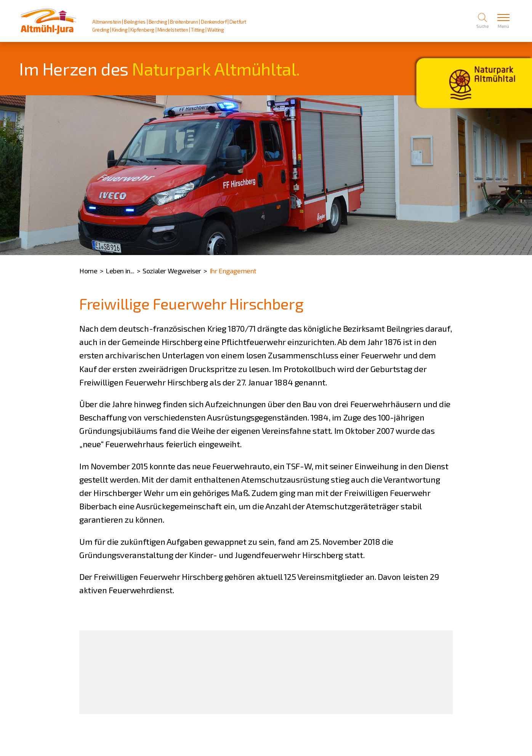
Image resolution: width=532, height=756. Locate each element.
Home (88, 271)
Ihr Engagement (233, 271)
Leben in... (120, 271)
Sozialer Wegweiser (172, 271)
